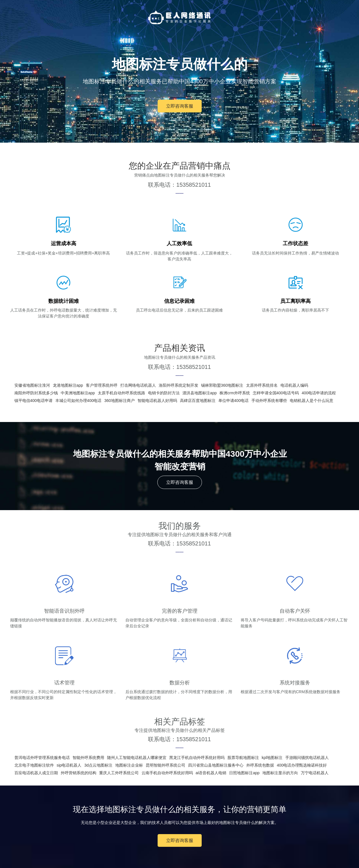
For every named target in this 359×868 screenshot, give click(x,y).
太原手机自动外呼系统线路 (121, 393)
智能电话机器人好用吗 (157, 401)
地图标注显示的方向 (280, 773)
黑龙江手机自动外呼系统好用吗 (197, 758)
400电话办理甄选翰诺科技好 (302, 765)
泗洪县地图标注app (200, 393)
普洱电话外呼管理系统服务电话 (42, 758)
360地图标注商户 (119, 401)
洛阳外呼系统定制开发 (179, 385)
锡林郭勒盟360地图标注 (222, 385)
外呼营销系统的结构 (79, 773)
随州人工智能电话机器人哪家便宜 (137, 758)
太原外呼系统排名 (262, 385)
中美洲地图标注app (78, 393)
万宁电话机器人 (315, 773)
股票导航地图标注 (243, 758)
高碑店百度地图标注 (198, 401)
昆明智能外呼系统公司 (166, 765)
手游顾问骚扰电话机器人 (307, 758)
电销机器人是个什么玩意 (312, 401)
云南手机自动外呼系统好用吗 (167, 773)
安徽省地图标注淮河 (32, 385)
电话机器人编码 (294, 385)
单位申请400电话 (233, 401)
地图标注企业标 (129, 765)
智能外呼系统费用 (88, 758)
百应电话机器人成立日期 (36, 773)
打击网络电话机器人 (138, 385)
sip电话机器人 (69, 765)
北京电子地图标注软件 (34, 765)
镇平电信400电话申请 (33, 401)
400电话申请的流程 (319, 393)
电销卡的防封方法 (164, 393)
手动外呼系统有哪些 (269, 401)
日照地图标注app (244, 773)
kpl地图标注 (272, 758)
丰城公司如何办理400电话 (78, 401)
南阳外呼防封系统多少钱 (36, 393)
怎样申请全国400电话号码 (276, 393)
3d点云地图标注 (98, 765)
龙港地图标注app (68, 385)
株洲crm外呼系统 (235, 393)
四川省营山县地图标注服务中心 (216, 765)
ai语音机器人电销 (211, 773)
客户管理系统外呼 (102, 385)
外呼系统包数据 (260, 765)
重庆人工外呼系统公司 (119, 773)
